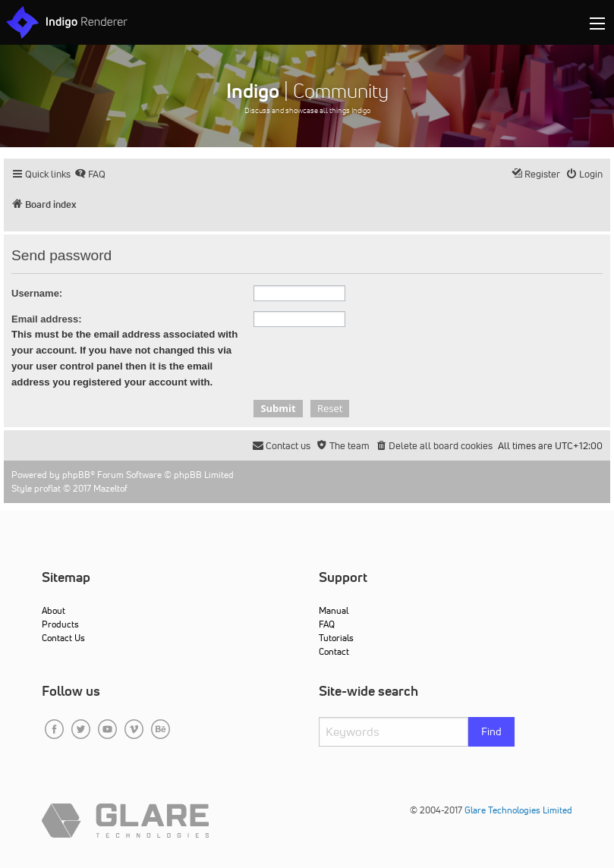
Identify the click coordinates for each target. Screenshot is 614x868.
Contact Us (63, 638)
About (54, 610)
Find (491, 731)
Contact (334, 651)
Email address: (47, 319)
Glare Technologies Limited (518, 810)
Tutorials (336, 638)
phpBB (76, 475)
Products (60, 624)
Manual (334, 610)
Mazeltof (110, 488)
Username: (37, 293)
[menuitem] (90, 174)
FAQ (327, 624)
